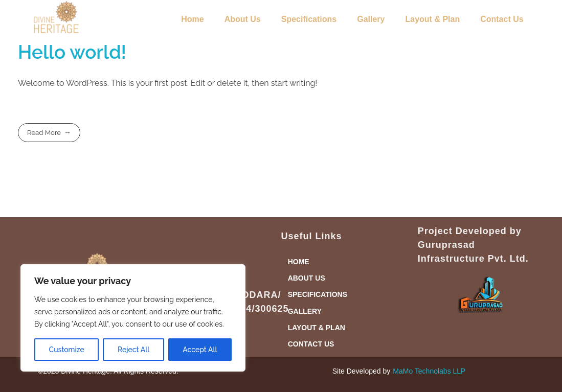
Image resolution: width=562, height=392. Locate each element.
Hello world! (72, 52)
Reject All (133, 350)
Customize (67, 350)
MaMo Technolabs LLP (429, 371)
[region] (133, 318)
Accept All (200, 350)
